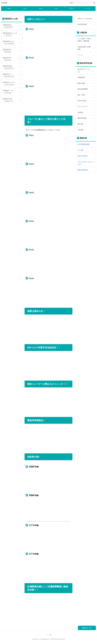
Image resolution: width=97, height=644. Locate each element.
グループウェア (83, 107)
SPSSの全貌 (82, 101)
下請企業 (80, 130)
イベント (80, 55)
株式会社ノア (9, 76)
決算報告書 (81, 77)
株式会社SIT (8, 51)
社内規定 (80, 112)
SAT (56, 8)
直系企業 (80, 124)
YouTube (4, 3)
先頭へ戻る (88, 628)
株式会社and (8, 26)
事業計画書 (81, 83)
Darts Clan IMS (82, 156)
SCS (41, 8)
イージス (88, 8)
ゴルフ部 (80, 150)
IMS (9, 8)
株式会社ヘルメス (9, 84)
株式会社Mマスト (9, 43)
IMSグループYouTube (85, 19)
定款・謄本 (81, 95)
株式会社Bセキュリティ (10, 35)
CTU (25, 8)
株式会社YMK (9, 67)
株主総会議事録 (83, 89)
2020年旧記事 (82, 24)
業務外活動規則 (83, 170)
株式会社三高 (8, 100)
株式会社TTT (7, 59)
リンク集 (49, 635)
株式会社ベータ (8, 92)
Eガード (72, 8)
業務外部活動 (82, 118)
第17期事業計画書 (83, 144)
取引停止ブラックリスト (84, 70)
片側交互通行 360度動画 (84, 48)
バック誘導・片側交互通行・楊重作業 (84, 40)
